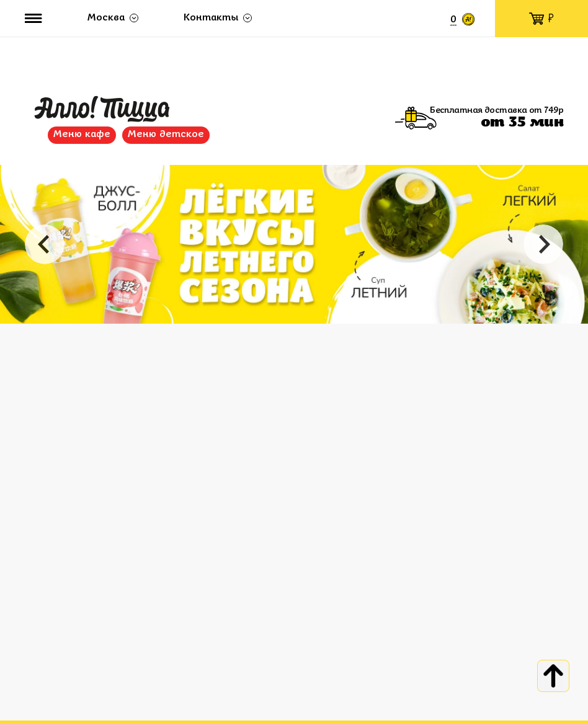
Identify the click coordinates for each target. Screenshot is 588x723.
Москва (106, 18)
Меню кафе (82, 135)
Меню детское (166, 135)
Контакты (211, 18)
